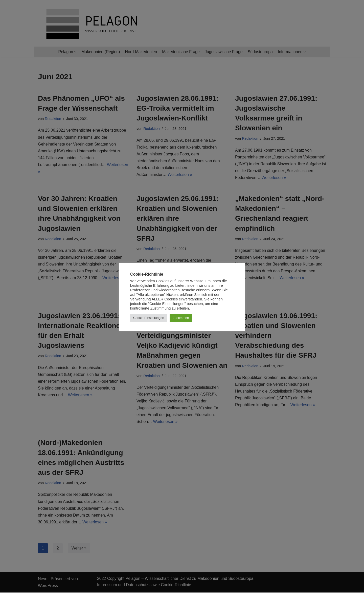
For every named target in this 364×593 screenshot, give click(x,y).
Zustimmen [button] (181, 318)
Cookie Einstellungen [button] (149, 318)
